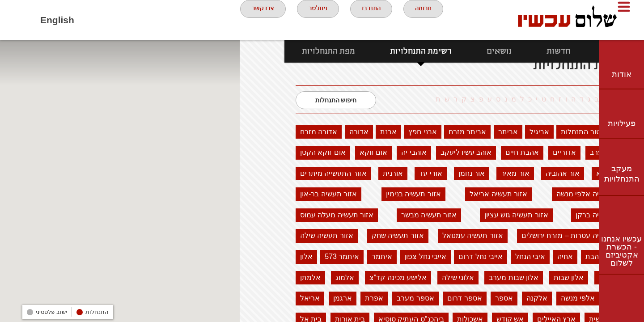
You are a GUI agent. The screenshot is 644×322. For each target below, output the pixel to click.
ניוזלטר (307, 20)
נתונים (571, 51)
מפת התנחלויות (284, 51)
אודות (622, 74)
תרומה (425, 20)
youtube (117, 20)
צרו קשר (245, 20)
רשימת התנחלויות (376, 51)
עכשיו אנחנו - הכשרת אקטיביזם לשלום (621, 251)
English (57, 20)
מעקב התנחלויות (622, 174)
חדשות (514, 51)
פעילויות (622, 123)
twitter (141, 20)
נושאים (454, 51)
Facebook (92, 20)
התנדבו (366, 20)
